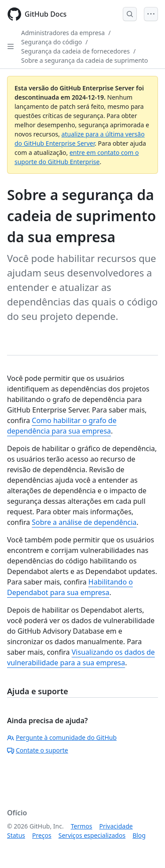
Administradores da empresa (63, 33)
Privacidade (116, 826)
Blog (139, 835)
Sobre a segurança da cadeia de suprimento (84, 60)
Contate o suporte (38, 750)
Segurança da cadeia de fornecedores (75, 51)
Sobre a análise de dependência (84, 522)
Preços (42, 835)
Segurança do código (51, 42)
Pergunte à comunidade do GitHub (62, 737)
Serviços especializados (92, 835)
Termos (82, 826)
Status (16, 835)
